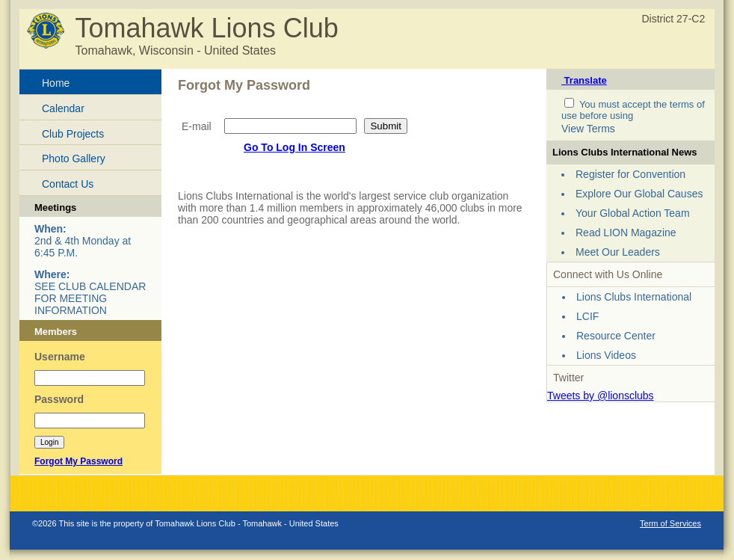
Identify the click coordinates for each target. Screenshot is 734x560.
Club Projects (73, 134)
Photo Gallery (74, 159)
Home (56, 83)
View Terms (588, 129)
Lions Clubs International (634, 297)
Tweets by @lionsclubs (601, 396)
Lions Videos (606, 355)
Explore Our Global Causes (639, 194)
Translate (584, 80)
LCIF (587, 316)
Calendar (63, 108)
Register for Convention (630, 174)
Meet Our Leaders (618, 252)
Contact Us (68, 184)
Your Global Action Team (633, 213)
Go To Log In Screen (294, 147)
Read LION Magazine (626, 233)
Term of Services (670, 523)
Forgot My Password (78, 461)
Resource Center (616, 336)
